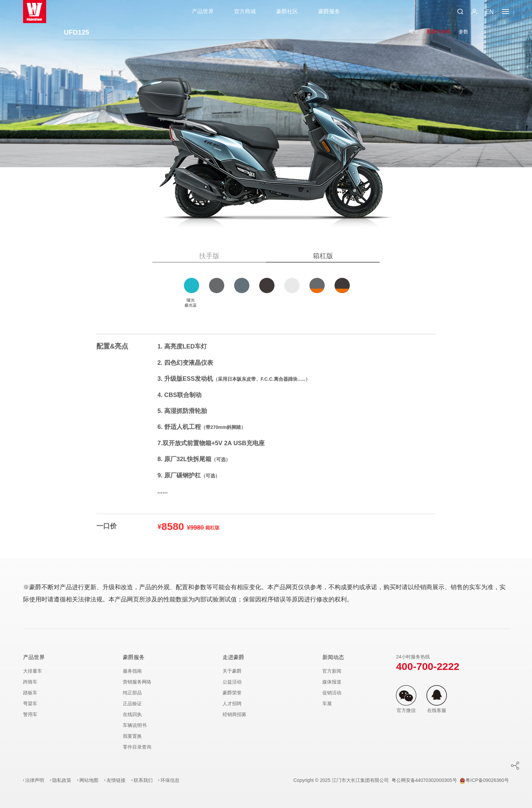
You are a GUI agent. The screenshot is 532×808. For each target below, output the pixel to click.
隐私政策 (62, 780)
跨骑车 (30, 682)
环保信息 (170, 780)
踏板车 (30, 693)
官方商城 (245, 11)
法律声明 (35, 780)
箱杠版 (323, 256)
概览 (414, 32)
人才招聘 (232, 704)
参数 (463, 32)
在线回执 (132, 714)
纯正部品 (132, 693)
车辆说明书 (135, 725)
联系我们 (143, 780)
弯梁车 (30, 704)
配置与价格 (439, 32)
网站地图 (89, 780)
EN (489, 12)
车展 (327, 704)
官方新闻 (332, 671)
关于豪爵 (232, 671)
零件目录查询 (137, 747)
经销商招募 (234, 714)
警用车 (30, 714)
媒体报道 (332, 682)
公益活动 (232, 682)
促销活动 (332, 693)
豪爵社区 (287, 11)
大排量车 (33, 671)
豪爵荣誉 (232, 693)
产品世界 (203, 11)
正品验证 (132, 704)
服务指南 (132, 671)
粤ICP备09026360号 (484, 780)
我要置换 (132, 736)
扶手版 (209, 256)
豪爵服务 (329, 11)
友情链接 (116, 780)
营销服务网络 (137, 682)
